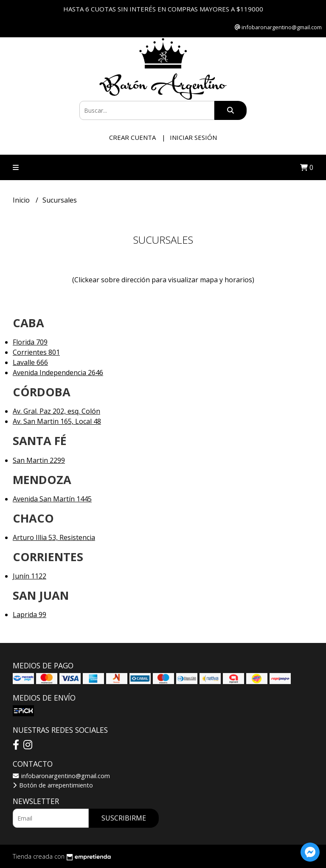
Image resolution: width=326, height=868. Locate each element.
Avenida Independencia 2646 (58, 373)
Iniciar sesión (193, 137)
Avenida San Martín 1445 (52, 499)
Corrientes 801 (36, 352)
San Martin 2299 (39, 460)
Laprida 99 (30, 615)
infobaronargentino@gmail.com (61, 776)
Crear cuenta (132, 137)
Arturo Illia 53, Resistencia (54, 537)
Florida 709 (30, 342)
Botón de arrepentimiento (53, 785)
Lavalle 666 (30, 362)
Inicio (22, 200)
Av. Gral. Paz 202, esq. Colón (56, 411)
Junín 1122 (30, 576)
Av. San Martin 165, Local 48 (57, 421)
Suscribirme (124, 818)
